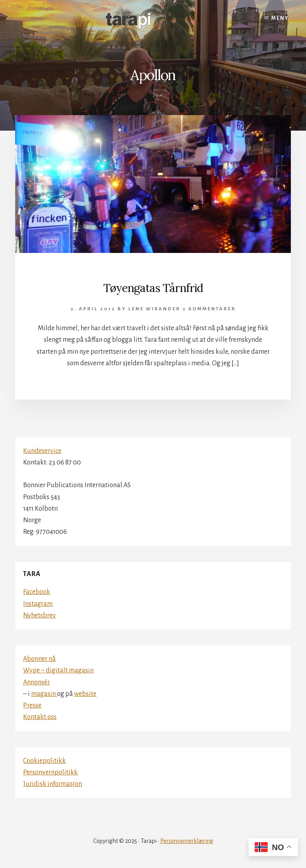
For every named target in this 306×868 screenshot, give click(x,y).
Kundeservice (42, 451)
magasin (44, 694)
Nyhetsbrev (39, 615)
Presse (32, 705)
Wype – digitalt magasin (58, 670)
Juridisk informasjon (53, 784)
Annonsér (36, 682)
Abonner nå (39, 659)
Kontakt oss (40, 717)
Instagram (38, 604)
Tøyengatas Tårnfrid (153, 288)
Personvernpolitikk (50, 772)
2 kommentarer (209, 309)
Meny (280, 18)
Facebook (37, 592)
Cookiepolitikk (44, 761)
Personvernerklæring (187, 841)
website (85, 694)
